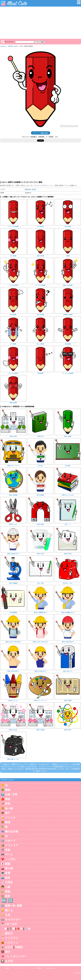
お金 (8, 915)
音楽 (8, 850)
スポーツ (10, 841)
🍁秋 (20, 929)
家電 (8, 873)
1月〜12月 (11, 924)
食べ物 (9, 808)
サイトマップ (22, 968)
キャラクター (13, 919)
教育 (8, 896)
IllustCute (3, 46)
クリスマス (12, 938)
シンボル (10, 859)
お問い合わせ (51, 968)
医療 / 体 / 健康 (14, 906)
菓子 (8, 813)
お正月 (9, 947)
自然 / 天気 (11, 794)
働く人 (9, 910)
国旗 (8, 864)
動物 (8, 822)
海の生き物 (12, 831)
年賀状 (19, 947)
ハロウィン (12, 943)
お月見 (9, 961)
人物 (8, 887)
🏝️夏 (12, 929)
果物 (8, 799)
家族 (8, 892)
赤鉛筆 (16, 46)
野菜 (8, 804)
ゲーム (9, 855)
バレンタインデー (16, 956)
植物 (8, 790)
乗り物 (9, 868)
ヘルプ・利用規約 (36, 968)
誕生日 (9, 933)
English (7, 968)
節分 (8, 952)
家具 (8, 878)
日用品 (9, 882)
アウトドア (12, 845)
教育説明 (11, 46)
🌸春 (4, 929)
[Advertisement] (40, 23)
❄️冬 (28, 929)
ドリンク (10, 818)
